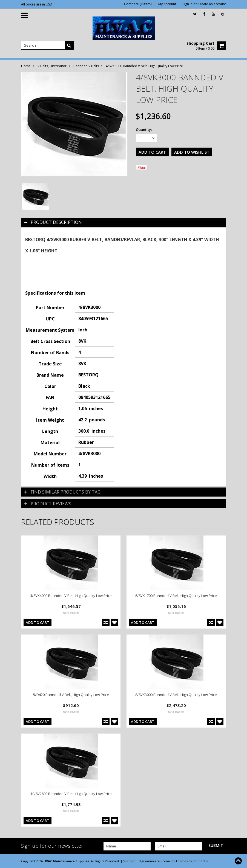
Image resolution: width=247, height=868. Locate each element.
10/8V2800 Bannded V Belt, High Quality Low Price (71, 794)
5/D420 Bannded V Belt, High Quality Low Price (71, 695)
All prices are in (37, 4)
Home (26, 66)
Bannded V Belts (86, 66)
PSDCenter (201, 861)
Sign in (188, 4)
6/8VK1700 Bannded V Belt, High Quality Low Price (176, 596)
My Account (167, 4)
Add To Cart (38, 622)
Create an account (212, 4)
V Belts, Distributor (52, 66)
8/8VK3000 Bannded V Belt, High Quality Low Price (176, 695)
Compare (138, 4)
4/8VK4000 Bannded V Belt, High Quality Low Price (71, 596)
